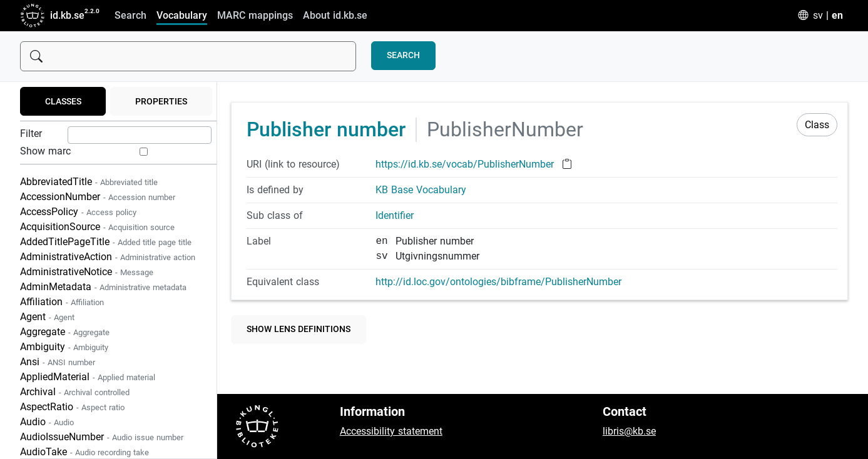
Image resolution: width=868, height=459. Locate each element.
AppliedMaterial (88, 377)
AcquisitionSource (97, 227)
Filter (31, 134)
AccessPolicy (78, 212)
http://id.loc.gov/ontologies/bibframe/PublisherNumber (498, 282)
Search (130, 15)
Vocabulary (182, 15)
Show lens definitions (299, 329)
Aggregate (65, 332)
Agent (47, 317)
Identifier (395, 215)
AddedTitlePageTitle (106, 242)
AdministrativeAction (108, 257)
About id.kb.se (335, 15)
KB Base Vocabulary (421, 190)
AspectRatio (72, 407)
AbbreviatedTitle (89, 182)
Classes (63, 102)
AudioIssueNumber (102, 437)
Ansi (58, 362)
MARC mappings (255, 15)
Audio (47, 422)
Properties (161, 102)
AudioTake (84, 452)
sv (818, 15)
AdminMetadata (103, 287)
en (837, 15)
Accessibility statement (391, 431)
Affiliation (62, 302)
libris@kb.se (629, 431)
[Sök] (188, 56)
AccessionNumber (98, 197)
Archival (75, 392)
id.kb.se (52, 16)
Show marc (45, 151)
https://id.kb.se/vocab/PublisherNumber (466, 164)
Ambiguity (64, 347)
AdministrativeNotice (87, 272)
